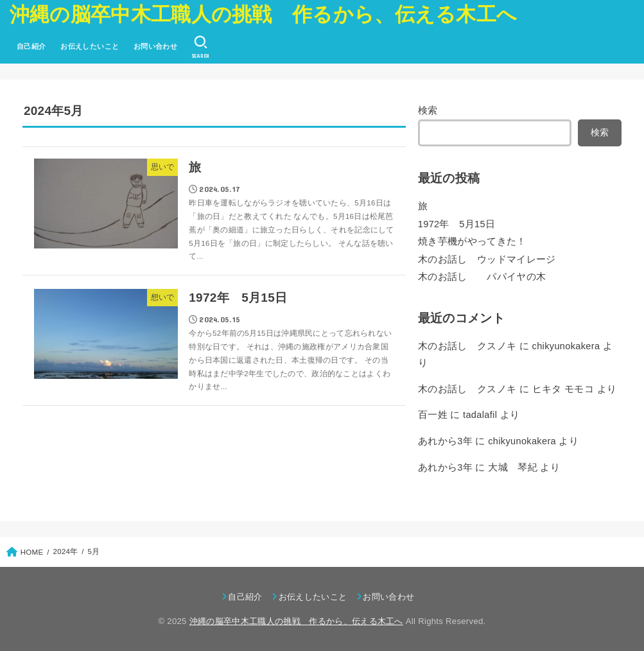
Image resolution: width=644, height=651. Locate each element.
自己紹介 (31, 46)
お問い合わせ (155, 46)
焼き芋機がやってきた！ (472, 241)
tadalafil (480, 415)
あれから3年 (445, 441)
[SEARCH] (200, 47)
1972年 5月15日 (457, 224)
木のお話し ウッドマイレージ (492, 259)
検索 (428, 110)
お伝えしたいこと (90, 46)
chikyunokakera (566, 346)
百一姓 (433, 415)
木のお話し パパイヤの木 (482, 277)
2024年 (66, 551)
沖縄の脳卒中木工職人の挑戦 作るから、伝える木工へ (264, 14)
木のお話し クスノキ (467, 346)
